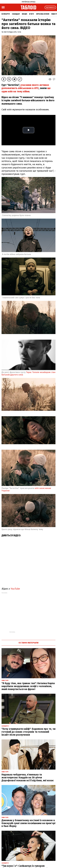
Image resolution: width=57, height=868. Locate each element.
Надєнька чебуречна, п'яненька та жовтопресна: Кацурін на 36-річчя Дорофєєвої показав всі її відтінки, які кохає (28, 778)
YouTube (15, 589)
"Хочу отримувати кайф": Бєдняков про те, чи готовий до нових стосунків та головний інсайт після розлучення (29, 732)
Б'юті (32, 14)
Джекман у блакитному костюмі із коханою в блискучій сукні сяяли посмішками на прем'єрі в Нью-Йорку (28, 823)
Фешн (24, 14)
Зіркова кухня (43, 14)
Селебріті (6, 14)
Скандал (16, 14)
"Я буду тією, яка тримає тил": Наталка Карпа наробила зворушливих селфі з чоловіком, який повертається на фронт (28, 686)
